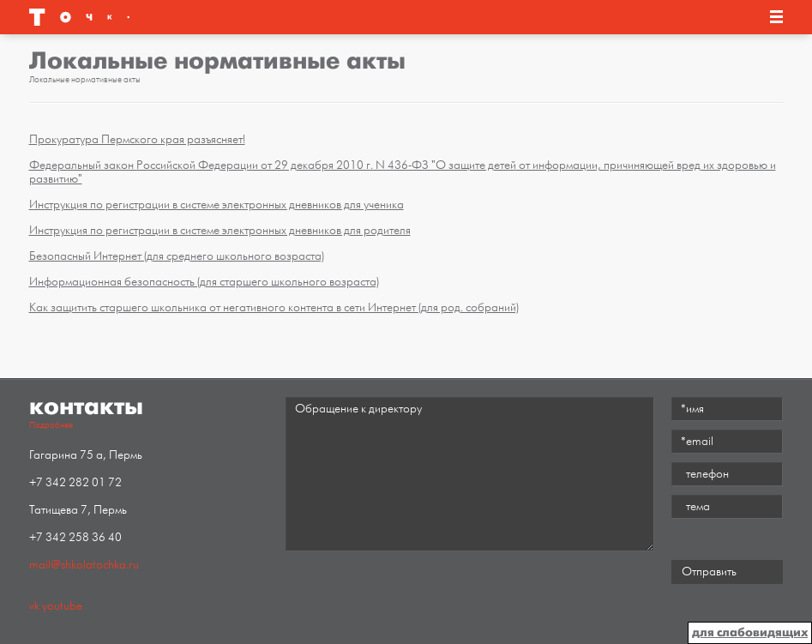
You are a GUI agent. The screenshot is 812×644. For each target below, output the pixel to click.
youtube (62, 606)
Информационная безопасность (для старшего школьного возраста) (204, 282)
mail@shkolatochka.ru (84, 565)
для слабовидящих (750, 632)
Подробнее (51, 425)
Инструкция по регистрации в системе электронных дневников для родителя (220, 230)
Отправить (709, 572)
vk (34, 606)
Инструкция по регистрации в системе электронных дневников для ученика (217, 205)
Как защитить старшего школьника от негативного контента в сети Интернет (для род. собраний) (274, 307)
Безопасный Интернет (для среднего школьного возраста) (177, 256)
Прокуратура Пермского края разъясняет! (137, 139)
